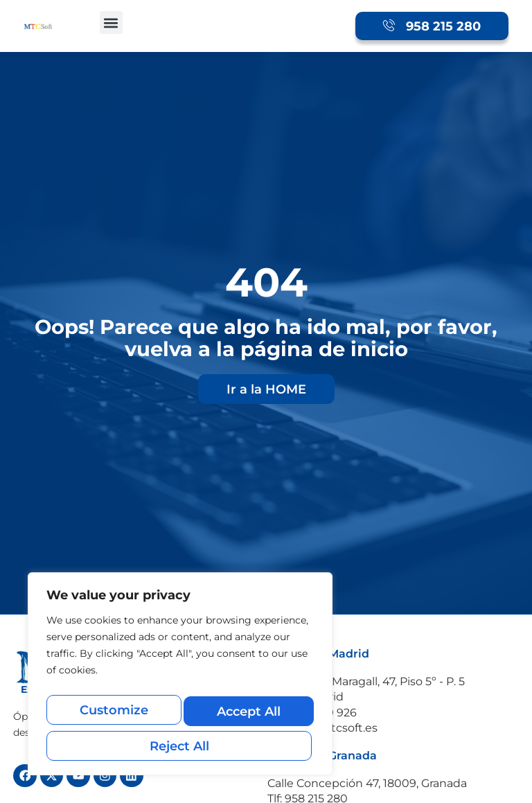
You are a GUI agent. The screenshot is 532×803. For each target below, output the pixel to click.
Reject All (247, 716)
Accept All (180, 746)
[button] (111, 23)
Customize (113, 716)
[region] (180, 680)
